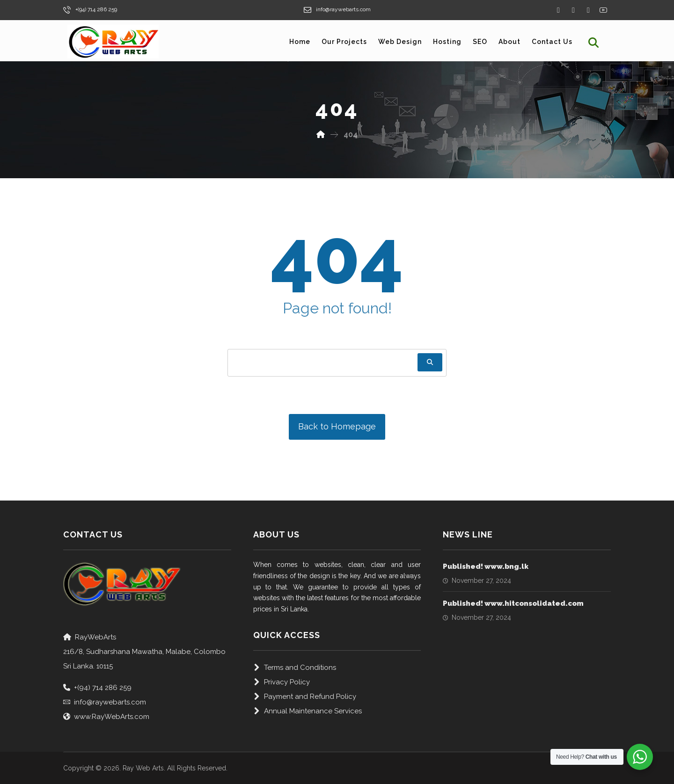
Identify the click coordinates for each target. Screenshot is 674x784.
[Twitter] (573, 10)
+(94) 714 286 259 (97, 688)
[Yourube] (603, 10)
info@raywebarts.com (105, 702)
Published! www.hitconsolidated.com (513, 603)
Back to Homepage (337, 426)
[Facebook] (558, 10)
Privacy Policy (282, 682)
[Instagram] (588, 10)
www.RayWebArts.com (106, 717)
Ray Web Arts (143, 768)
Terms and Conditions (295, 668)
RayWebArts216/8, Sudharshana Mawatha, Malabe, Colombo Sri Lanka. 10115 (144, 652)
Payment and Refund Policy (305, 697)
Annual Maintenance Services (308, 711)
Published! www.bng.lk (486, 566)
